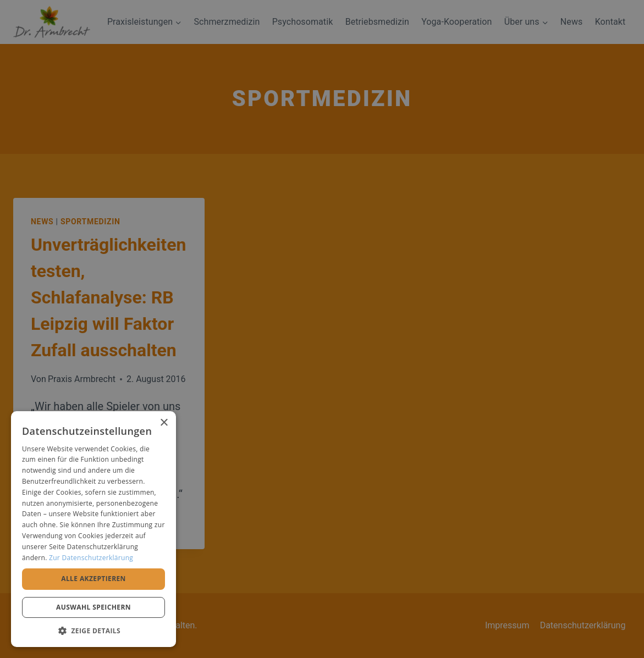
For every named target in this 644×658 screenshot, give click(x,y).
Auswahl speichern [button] (93, 607)
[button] (93, 631)
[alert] (322, 329)
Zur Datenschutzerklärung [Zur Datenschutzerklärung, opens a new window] (91, 558)
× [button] (164, 423)
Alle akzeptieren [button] (93, 579)
